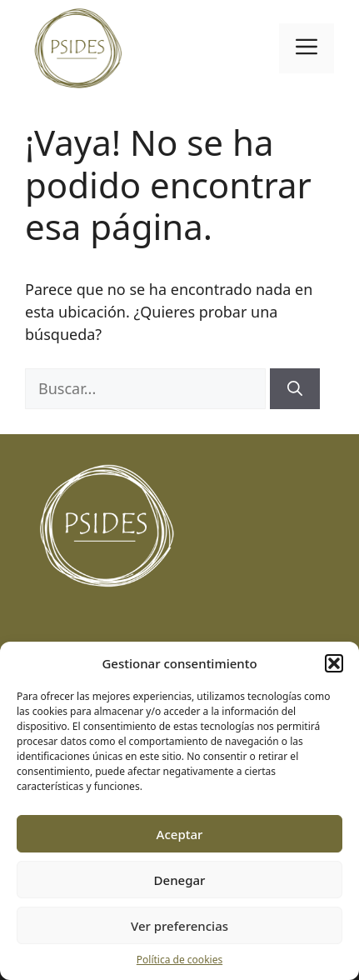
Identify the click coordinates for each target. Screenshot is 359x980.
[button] (334, 663)
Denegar (180, 880)
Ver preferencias (179, 926)
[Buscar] (295, 389)
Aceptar (180, 834)
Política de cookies (179, 960)
